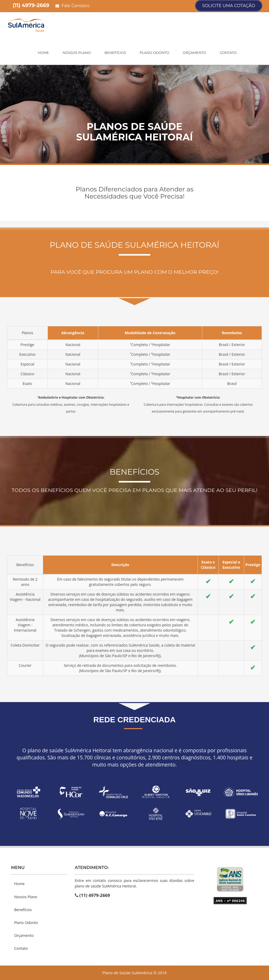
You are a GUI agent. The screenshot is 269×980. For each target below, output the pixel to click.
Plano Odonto (154, 53)
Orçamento (195, 53)
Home (43, 53)
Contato (228, 53)
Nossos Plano (77, 53)
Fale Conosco (72, 6)
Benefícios (115, 53)
